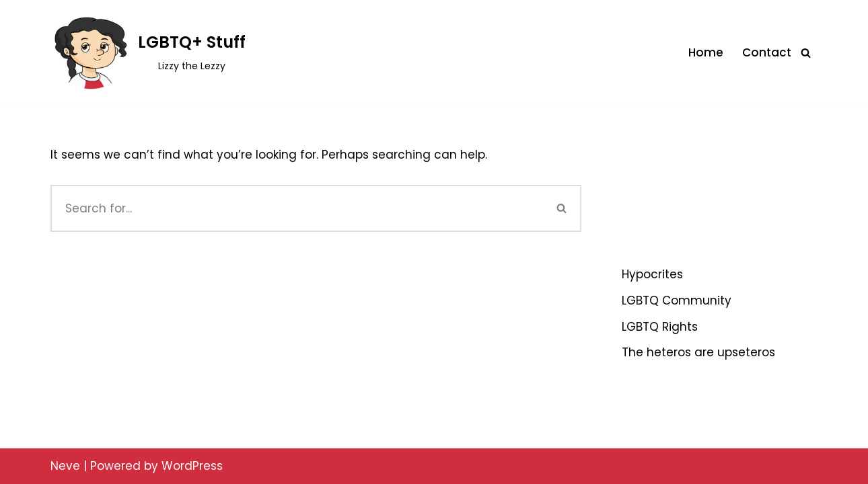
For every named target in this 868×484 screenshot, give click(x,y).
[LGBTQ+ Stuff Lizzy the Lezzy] (148, 52)
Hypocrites (652, 274)
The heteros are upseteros (698, 352)
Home (706, 52)
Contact (767, 52)
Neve (65, 466)
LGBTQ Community (677, 300)
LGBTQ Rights (660, 327)
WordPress (192, 466)
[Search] (806, 53)
